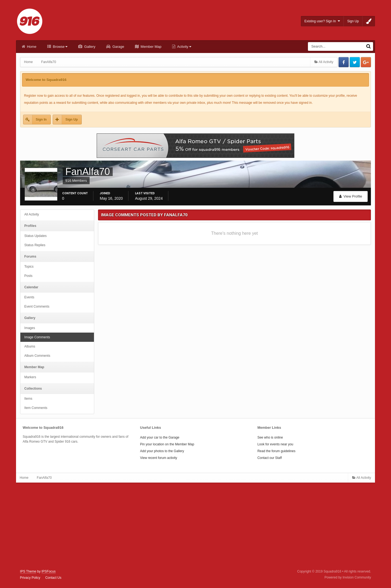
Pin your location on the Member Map (167, 444)
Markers (30, 377)
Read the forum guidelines (276, 451)
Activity (184, 47)
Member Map (150, 47)
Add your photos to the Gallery (162, 451)
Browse (60, 47)
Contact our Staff (270, 458)
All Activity (32, 214)
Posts (29, 276)
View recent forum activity (159, 458)
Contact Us (53, 578)
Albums (30, 346)
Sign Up (353, 21)
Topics (29, 267)
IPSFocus (49, 571)
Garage (118, 47)
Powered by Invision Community (348, 577)
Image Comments (37, 337)
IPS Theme (28, 571)
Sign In (41, 120)
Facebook (344, 62)
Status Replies (35, 245)
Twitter (355, 62)
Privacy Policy (30, 578)
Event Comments (37, 306)
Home (31, 47)
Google (366, 62)
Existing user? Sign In (322, 21)
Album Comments (37, 356)
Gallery (89, 47)
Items (28, 399)
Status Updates (36, 236)
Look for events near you (275, 444)
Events (29, 297)
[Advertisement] (195, 526)
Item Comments (36, 408)
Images (30, 328)
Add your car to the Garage (160, 437)
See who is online (270, 437)
